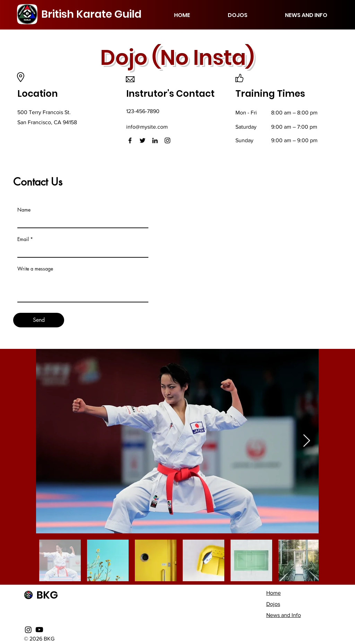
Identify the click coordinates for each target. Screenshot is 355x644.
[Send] (39, 320)
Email (23, 239)
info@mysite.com (147, 127)
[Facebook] (130, 140)
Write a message (35, 269)
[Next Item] (307, 441)
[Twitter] (142, 140)
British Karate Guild (91, 14)
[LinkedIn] (155, 140)
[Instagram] (167, 140)
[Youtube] (39, 630)
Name (24, 210)
